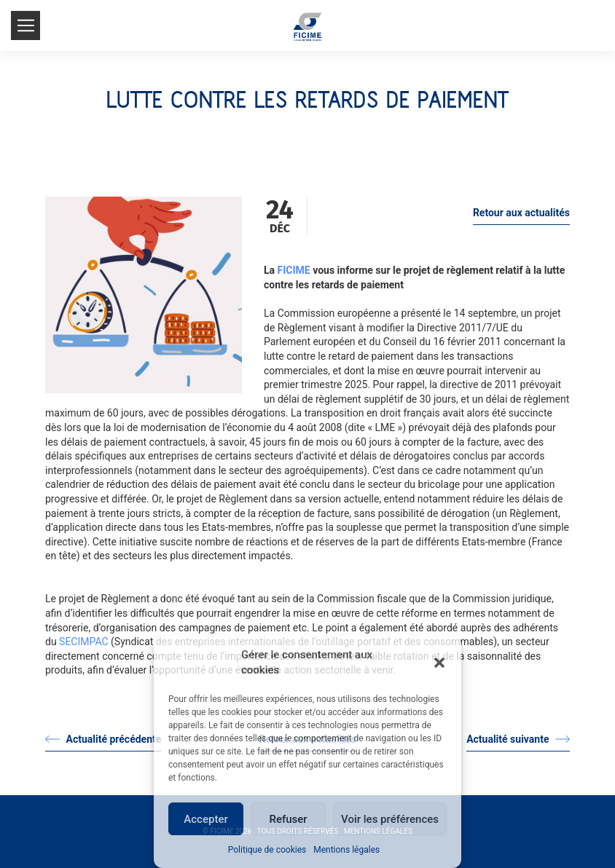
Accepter (205, 819)
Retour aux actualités (521, 213)
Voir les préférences (390, 819)
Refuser (288, 819)
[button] (439, 663)
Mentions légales (346, 850)
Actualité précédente (103, 739)
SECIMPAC (83, 642)
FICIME (294, 270)
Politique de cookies (267, 850)
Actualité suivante (518, 739)
